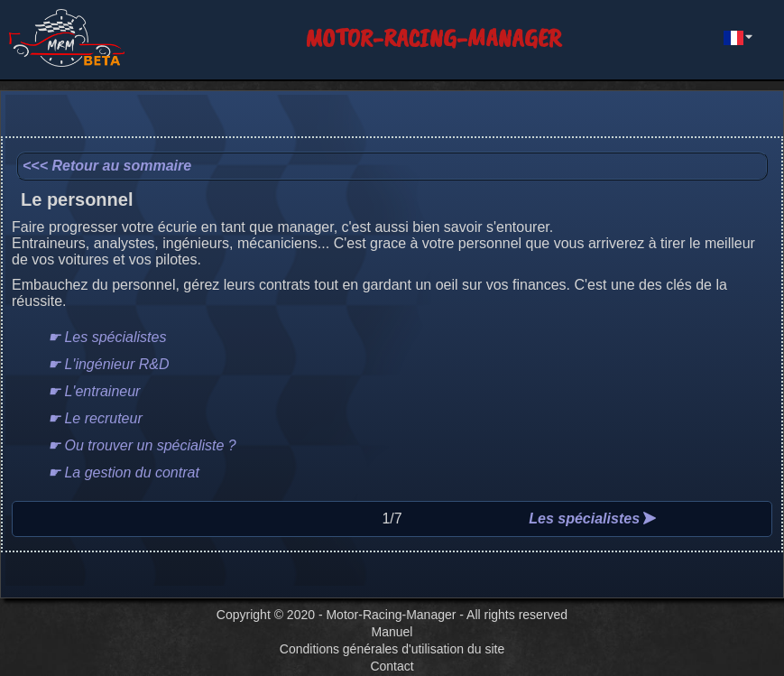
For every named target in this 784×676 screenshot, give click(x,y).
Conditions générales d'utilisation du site (392, 649)
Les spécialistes (592, 519)
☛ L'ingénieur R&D (108, 364)
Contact (392, 666)
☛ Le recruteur (95, 418)
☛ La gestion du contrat (124, 472)
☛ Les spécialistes (107, 337)
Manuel (392, 632)
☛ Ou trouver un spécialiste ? (142, 445)
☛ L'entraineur (94, 391)
